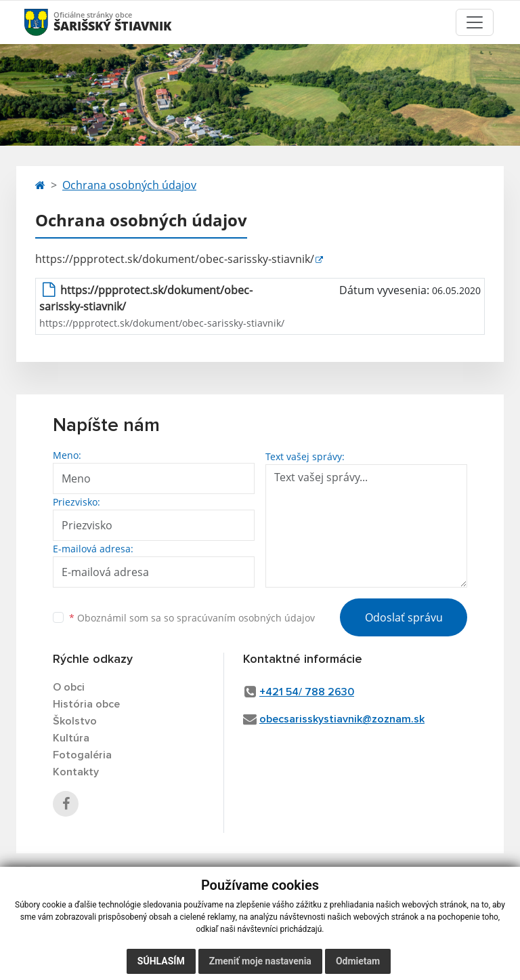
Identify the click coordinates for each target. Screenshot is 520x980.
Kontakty (76, 772)
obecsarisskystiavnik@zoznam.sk (342, 719)
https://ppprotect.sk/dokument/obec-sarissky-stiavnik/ (175, 259)
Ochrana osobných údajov (129, 185)
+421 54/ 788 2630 (307, 692)
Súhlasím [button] (161, 961)
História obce (86, 704)
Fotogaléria (82, 755)
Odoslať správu (404, 617)
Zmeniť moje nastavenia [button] (260, 961)
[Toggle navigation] (475, 22)
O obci (69, 687)
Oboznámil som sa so (192, 618)
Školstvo (75, 721)
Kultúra (71, 738)
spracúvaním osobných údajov (246, 618)
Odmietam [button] (358, 961)
